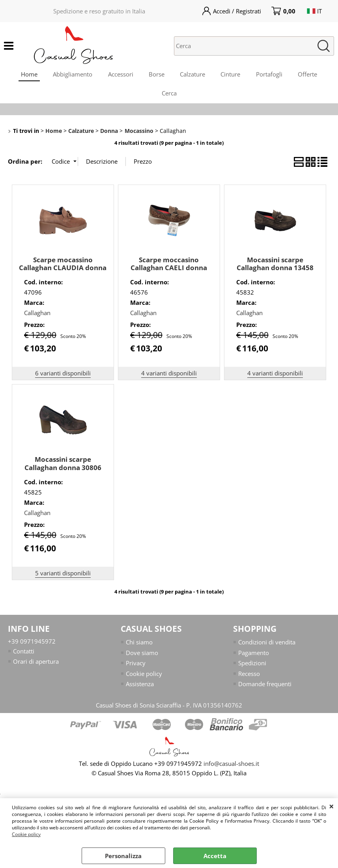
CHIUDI (331, 806)
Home (28, 75)
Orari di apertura (36, 663)
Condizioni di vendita (267, 644)
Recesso (249, 675)
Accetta (215, 856)
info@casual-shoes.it (231, 765)
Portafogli (270, 75)
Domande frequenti (265, 685)
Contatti (24, 652)
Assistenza (140, 685)
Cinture (231, 75)
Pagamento (254, 654)
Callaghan (37, 314)
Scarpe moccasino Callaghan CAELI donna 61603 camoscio (169, 269)
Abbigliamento (72, 75)
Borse (157, 75)
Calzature (193, 75)
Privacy (136, 665)
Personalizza (123, 856)
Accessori (120, 75)
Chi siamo (139, 644)
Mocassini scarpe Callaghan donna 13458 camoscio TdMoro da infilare (275, 273)
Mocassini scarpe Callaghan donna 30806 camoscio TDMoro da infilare (63, 473)
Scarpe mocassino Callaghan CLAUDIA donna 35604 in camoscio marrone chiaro (63, 273)
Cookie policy (26, 834)
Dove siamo (142, 654)
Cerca (169, 94)
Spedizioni (252, 665)
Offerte (309, 75)
